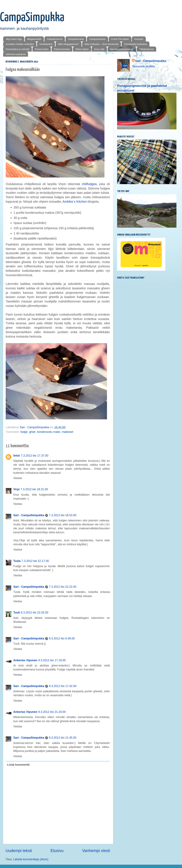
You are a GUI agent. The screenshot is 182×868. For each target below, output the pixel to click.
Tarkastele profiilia (143, 66)
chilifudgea (89, 184)
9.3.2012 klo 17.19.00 (52, 660)
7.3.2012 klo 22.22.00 (63, 587)
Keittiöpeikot (46, 44)
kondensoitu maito (49, 432)
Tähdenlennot (146, 49)
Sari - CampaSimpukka (29, 515)
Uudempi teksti (19, 851)
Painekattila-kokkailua (135, 44)
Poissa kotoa (42, 49)
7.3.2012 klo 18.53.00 (63, 515)
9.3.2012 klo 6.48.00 (62, 638)
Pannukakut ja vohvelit (17, 49)
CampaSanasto (97, 39)
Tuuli (17, 613)
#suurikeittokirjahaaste (122, 49)
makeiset (68, 432)
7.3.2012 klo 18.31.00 (34, 489)
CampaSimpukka (32, 18)
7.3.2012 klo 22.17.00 (35, 561)
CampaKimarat (76, 39)
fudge (24, 432)
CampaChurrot (55, 39)
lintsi (17, 456)
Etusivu (57, 851)
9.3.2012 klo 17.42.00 (63, 686)
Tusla (17, 561)
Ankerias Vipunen (25, 660)
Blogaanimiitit (34, 39)
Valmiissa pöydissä (16, 54)
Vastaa (18, 478)
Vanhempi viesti (96, 851)
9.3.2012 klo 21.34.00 (52, 712)
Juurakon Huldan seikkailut (20, 44)
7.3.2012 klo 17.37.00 (35, 456)
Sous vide (99, 49)
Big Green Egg (14, 39)
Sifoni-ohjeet (82, 49)
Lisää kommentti (18, 765)
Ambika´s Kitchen (75, 202)
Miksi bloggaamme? (68, 44)
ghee (32, 432)
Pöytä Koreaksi (62, 49)
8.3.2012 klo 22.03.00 (35, 613)
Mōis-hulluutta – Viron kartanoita (102, 44)
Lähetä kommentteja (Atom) (31, 859)
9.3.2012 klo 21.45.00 (63, 738)
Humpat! (139, 39)
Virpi (16, 489)
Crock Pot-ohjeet (120, 39)
